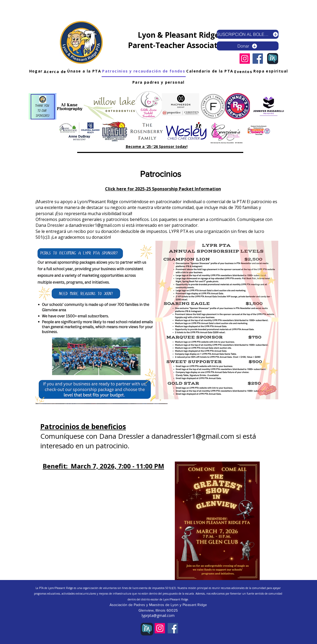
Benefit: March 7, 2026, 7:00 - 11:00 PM (103, 466)
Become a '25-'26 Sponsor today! (157, 146)
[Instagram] (245, 59)
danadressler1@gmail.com (95, 225)
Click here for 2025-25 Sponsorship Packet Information (163, 189)
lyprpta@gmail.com (158, 615)
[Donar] (248, 46)
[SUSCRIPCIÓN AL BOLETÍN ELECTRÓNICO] (248, 34)
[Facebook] (258, 59)
